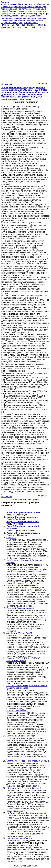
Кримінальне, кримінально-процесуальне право (23, 18)
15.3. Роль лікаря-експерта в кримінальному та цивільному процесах (27, 687)
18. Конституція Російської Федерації (24, 788)
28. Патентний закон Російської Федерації (26, 813)
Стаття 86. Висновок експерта (21, 608)
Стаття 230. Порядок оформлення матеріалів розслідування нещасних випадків (28, 762)
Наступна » (42, 83)
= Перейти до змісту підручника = (25, 499)
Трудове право (35, 16)
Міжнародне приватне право (31, 20)
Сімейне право (31, 23)
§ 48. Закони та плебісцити (19, 838)
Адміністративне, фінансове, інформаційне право (24, 4)
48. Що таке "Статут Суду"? (19, 633)
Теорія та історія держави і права (25, 15)
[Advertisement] (25, 54)
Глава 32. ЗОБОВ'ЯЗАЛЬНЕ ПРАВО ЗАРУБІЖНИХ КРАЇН (23, 659)
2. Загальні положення (17, 711)
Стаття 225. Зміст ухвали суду (21, 736)
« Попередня (7, 83)
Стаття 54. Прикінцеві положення (22, 585)
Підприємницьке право (12, 23)
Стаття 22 (11, 538)
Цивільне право (8, 20)
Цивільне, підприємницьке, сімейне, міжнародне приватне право (23, 26)
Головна (5, 25)
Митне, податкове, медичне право (25, 13)
